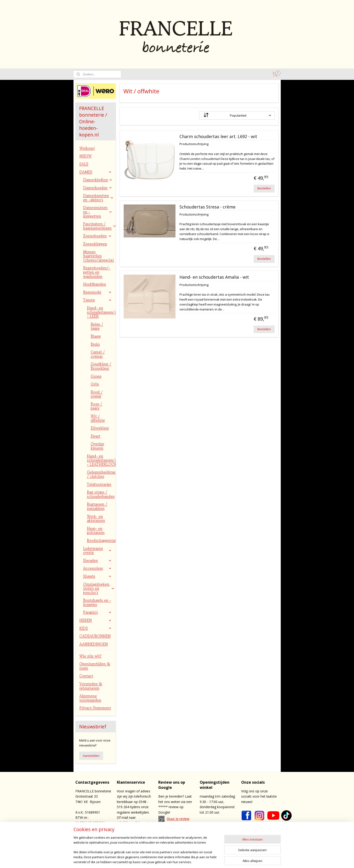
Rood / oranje (97, 394)
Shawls (98, 576)
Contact (86, 676)
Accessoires (98, 568)
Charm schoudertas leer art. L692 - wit (218, 137)
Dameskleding (98, 180)
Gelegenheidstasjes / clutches (101, 474)
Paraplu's (98, 612)
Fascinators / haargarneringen (99, 226)
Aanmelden (91, 756)
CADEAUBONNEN (95, 636)
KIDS (96, 628)
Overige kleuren (97, 446)
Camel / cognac (98, 354)
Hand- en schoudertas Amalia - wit (214, 277)
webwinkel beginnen (210, 859)
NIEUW (85, 156)
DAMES (96, 172)
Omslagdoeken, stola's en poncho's (99, 588)
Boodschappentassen (101, 540)
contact (180, 836)
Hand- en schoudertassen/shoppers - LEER (101, 312)
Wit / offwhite (98, 418)
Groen (96, 376)
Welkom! (87, 148)
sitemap (182, 859)
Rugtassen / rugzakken (97, 506)
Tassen (98, 300)
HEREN (96, 620)
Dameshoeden (98, 188)
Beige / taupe (97, 326)
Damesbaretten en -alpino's (98, 198)
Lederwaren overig (98, 550)
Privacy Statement (95, 708)
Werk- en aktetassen (96, 518)
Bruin (95, 344)
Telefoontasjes (99, 484)
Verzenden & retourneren (91, 686)
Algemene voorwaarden (90, 698)
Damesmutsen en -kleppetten (98, 212)
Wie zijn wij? (90, 656)
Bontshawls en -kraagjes (97, 602)
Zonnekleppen (95, 244)
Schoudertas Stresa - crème (208, 207)
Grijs (95, 384)
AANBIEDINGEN (94, 644)
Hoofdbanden (95, 284)
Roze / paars (96, 406)
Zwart (96, 436)
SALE (84, 164)
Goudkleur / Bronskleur (101, 366)
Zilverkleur (100, 428)
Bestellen (264, 188)
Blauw (96, 336)
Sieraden (98, 560)
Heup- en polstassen (96, 530)
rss (192, 859)
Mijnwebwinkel (251, 859)
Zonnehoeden (98, 236)
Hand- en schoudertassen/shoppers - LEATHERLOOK (101, 460)
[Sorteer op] (237, 115)
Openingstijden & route (95, 666)
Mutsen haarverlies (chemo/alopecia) (99, 256)
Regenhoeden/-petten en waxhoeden (97, 272)
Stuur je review (178, 819)
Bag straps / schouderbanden (101, 494)
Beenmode (98, 292)
